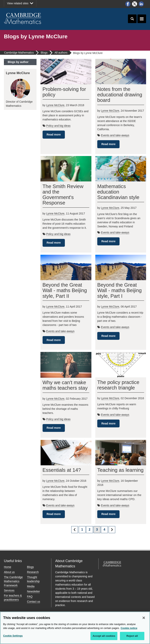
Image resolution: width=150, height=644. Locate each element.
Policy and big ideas (58, 126)
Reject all (132, 636)
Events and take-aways (115, 135)
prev (75, 530)
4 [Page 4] (104, 530)
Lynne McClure (55, 105)
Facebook (128, 4)
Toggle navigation (142, 19)
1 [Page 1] (82, 530)
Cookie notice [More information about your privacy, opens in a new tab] (129, 628)
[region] (75, 628)
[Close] (144, 618)
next (112, 530)
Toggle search (132, 19)
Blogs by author (18, 62)
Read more (54, 135)
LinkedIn (141, 4)
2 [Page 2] (90, 530)
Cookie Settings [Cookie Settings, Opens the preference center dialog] (13, 636)
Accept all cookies (104, 636)
